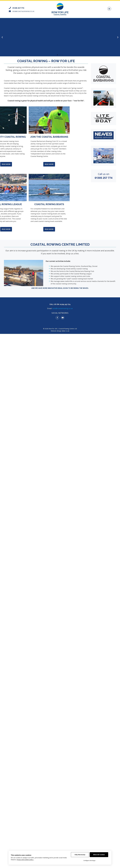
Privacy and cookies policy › (25, 860)
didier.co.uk (66, 331)
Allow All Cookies (99, 855)
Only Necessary (80, 855)
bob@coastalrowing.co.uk (63, 308)
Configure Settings (89, 860)
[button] (57, 55)
